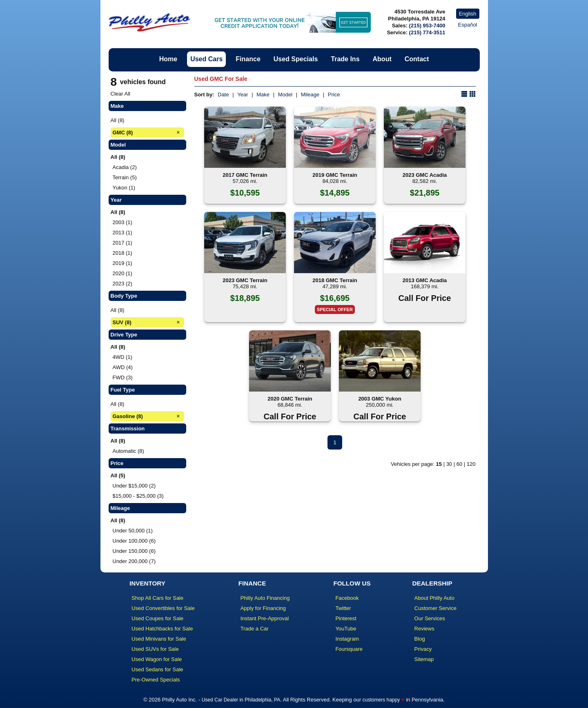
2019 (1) (122, 263)
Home (168, 59)
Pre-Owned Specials (156, 680)
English (468, 14)
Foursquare (349, 649)
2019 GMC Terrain (335, 175)
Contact (417, 59)
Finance (248, 59)
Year (243, 95)
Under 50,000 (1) (133, 531)
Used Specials (296, 59)
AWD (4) (123, 367)
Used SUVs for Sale (155, 649)
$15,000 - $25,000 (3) (138, 496)
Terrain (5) (125, 177)
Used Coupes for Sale (157, 618)
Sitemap (424, 659)
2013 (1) (122, 233)
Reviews (424, 629)
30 (449, 464)
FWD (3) (123, 377)
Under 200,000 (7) (134, 561)
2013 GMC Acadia (425, 280)
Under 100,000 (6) (134, 541)
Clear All (120, 94)
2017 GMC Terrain (245, 175)
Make (263, 95)
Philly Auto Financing (265, 598)
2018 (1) (122, 253)
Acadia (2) (125, 167)
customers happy (381, 700)
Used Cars (206, 59)
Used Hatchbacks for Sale (162, 629)
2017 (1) (122, 243)
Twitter (343, 608)
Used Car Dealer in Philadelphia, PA (241, 700)
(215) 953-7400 (427, 26)
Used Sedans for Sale (157, 669)
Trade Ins (345, 59)
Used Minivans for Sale (159, 639)
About (382, 59)
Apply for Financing (263, 608)
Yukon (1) (124, 188)
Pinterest (346, 618)
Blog (420, 639)
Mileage (310, 95)
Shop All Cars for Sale (157, 598)
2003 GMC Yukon (380, 399)
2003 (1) (122, 222)
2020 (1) (122, 273)
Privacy (423, 649)
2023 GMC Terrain (245, 280)
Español (468, 25)
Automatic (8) (128, 451)
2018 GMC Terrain (335, 280)
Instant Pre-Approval (265, 618)
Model (285, 95)
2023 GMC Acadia (425, 175)
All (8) (118, 120)
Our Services (430, 618)
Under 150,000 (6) (134, 551)
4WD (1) (122, 357)
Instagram (347, 639)
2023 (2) (122, 284)
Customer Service (435, 608)
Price (334, 95)
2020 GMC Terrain (290, 399)
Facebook (347, 598)
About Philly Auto (434, 598)
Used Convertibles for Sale (163, 608)
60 (459, 464)
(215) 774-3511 (427, 32)
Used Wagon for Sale (157, 659)
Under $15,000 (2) (134, 486)
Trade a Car (255, 629)
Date (223, 95)
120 (471, 464)
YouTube (346, 629)
